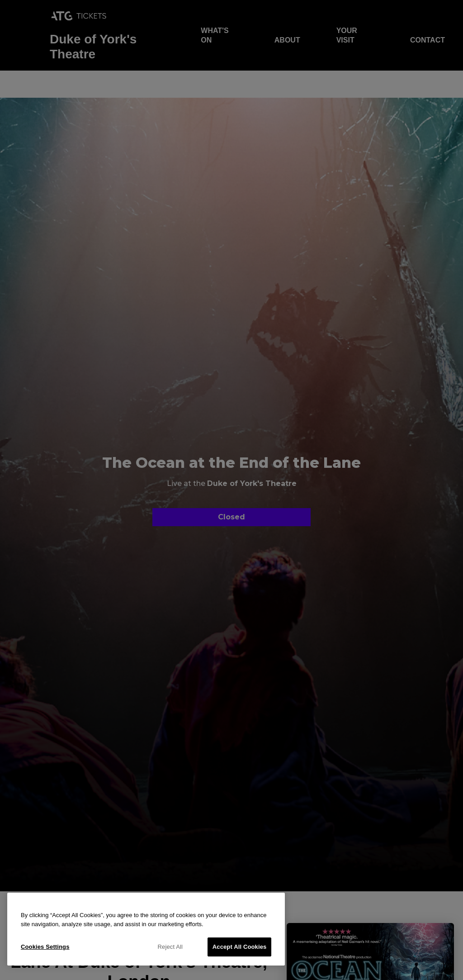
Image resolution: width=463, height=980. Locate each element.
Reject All (170, 947)
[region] (146, 929)
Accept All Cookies (240, 947)
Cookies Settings (45, 947)
